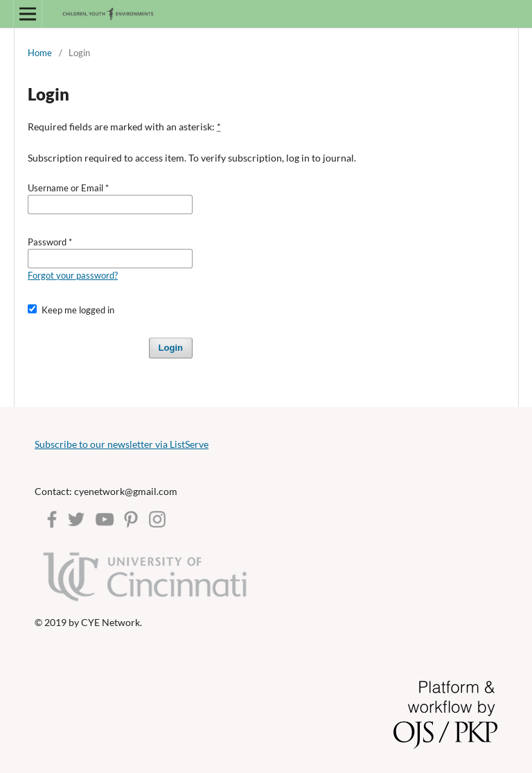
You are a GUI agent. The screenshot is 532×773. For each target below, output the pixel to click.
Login (171, 348)
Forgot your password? (73, 275)
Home (40, 53)
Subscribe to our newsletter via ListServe (122, 444)
